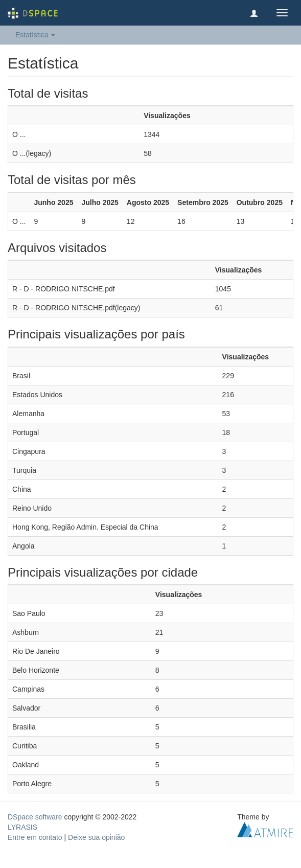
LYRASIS (22, 827)
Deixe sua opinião (96, 837)
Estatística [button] (35, 35)
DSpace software (35, 817)
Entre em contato (35, 837)
